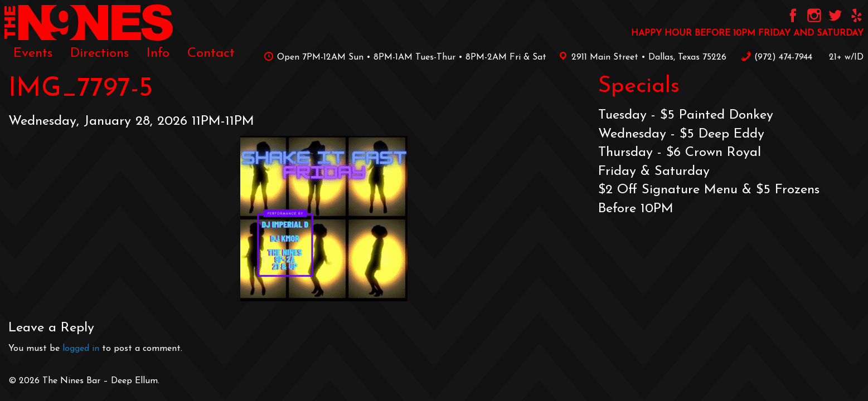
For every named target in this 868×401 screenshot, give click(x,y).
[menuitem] (33, 53)
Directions (100, 53)
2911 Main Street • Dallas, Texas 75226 (641, 57)
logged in (81, 349)
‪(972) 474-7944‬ (776, 57)
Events (33, 53)
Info (158, 53)
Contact (211, 53)
